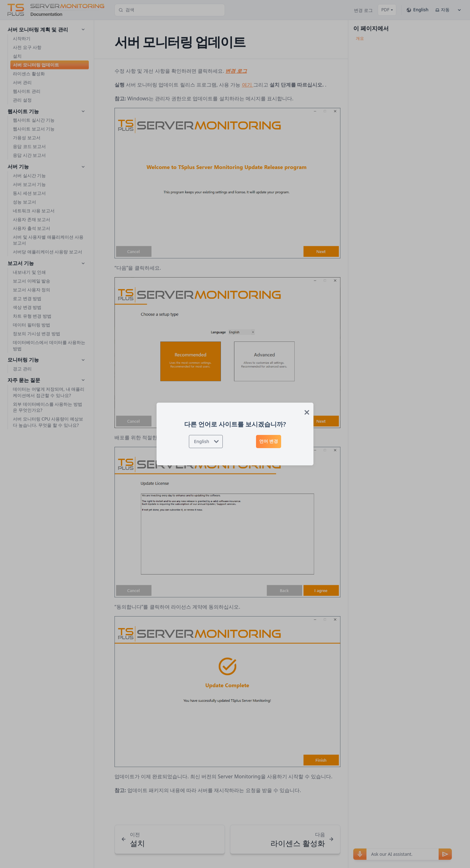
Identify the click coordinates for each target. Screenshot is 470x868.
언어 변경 (269, 441)
